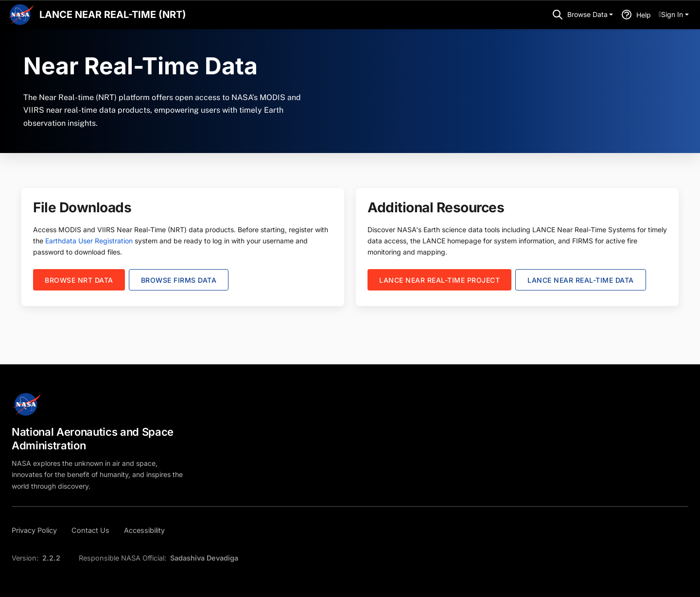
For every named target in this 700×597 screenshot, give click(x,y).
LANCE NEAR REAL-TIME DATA (581, 280)
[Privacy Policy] (37, 530)
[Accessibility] (144, 530)
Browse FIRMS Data (179, 280)
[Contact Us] (90, 530)
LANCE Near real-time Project (439, 280)
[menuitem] (674, 15)
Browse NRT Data (79, 280)
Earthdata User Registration (89, 241)
